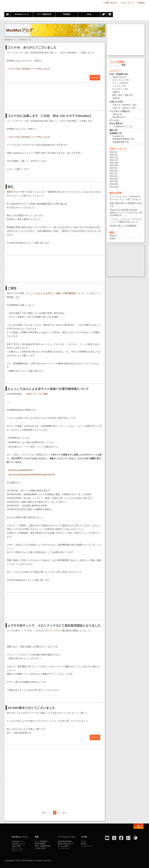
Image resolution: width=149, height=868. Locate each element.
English (141, 3)
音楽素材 (114, 133)
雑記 (111, 130)
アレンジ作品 (119, 83)
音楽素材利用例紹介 (122, 139)
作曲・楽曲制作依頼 (43, 846)
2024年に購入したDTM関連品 (123, 226)
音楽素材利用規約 (65, 841)
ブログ (83, 841)
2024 (112, 155)
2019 (112, 168)
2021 (112, 163)
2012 (112, 187)
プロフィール (17, 848)
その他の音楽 (40, 848)
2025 (112, 152)
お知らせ (114, 102)
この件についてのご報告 (36, 394)
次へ (65, 813)
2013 (112, 184)
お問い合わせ (110, 3)
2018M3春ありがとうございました (31, 708)
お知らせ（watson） (122, 108)
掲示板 (83, 844)
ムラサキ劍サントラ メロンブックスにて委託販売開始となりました (54, 626)
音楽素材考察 (119, 142)
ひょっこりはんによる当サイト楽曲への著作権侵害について (55, 293)
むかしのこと (119, 80)
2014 (112, 181)
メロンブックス (51, 631)
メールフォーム (87, 846)
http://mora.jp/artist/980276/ (21, 470)
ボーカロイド (119, 89)
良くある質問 (63, 846)
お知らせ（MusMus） (122, 105)
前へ (45, 813)
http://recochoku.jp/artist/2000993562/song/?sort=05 (32, 475)
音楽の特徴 (16, 846)
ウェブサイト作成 (118, 111)
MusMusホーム (10, 40)
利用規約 (67, 14)
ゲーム (113, 120)
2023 (112, 157)
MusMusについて (22, 14)
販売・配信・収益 (121, 95)
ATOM (112, 239)
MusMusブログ (20, 30)
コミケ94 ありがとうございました (32, 48)
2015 (112, 179)
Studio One (118, 77)
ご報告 (12, 288)
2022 (112, 160)
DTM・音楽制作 (117, 74)
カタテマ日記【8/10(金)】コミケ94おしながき (29, 69)
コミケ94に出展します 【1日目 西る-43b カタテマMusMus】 (50, 116)
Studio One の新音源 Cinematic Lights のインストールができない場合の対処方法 (126, 213)
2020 (112, 165)
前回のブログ (13, 192)
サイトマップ (127, 3)
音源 (115, 98)
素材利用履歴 (40, 844)
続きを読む (95, 78)
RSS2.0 (113, 236)
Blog (89, 14)
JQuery (116, 114)
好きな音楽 (115, 123)
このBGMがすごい (121, 126)
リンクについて (64, 848)
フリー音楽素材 (41, 841)
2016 (112, 176)
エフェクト (118, 86)
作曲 (115, 92)
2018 (112, 171)
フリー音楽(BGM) (44, 14)
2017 (112, 173)
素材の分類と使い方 (66, 844)
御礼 (11, 187)
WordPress (117, 117)
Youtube (116, 136)
